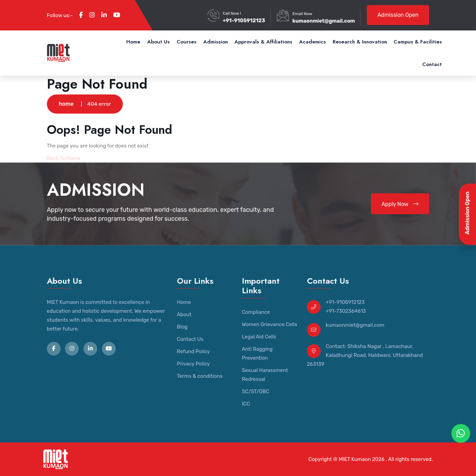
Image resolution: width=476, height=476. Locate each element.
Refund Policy (193, 351)
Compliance (256, 312)
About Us (158, 42)
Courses (186, 42)
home (66, 104)
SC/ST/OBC (256, 391)
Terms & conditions (200, 376)
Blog (182, 327)
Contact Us (190, 339)
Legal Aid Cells (259, 337)
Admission (216, 42)
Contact (432, 64)
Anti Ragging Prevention (257, 353)
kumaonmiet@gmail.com (324, 21)
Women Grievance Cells (270, 324)
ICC (246, 404)
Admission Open (398, 15)
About (184, 314)
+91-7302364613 (346, 311)
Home (133, 42)
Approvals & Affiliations (263, 42)
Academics (312, 42)
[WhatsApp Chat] (461, 433)
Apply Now (400, 204)
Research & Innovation (360, 42)
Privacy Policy (194, 364)
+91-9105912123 (244, 21)
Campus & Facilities (418, 42)
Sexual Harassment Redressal (265, 375)
